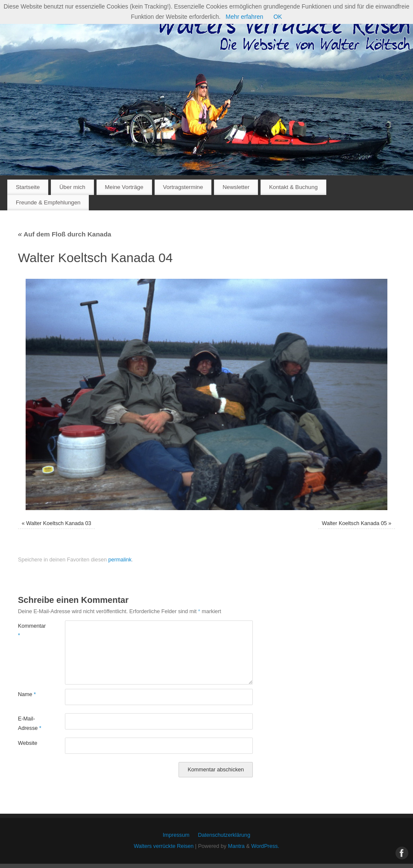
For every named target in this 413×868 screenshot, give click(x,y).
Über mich (72, 187)
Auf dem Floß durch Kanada (64, 234)
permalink (120, 560)
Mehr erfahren (244, 17)
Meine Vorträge (124, 187)
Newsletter (236, 187)
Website (28, 743)
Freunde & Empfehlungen (48, 202)
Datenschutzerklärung (224, 835)
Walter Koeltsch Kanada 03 (59, 523)
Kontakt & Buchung (293, 187)
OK (278, 17)
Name (27, 694)
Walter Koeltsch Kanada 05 (354, 523)
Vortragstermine (183, 187)
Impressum (176, 835)
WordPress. (265, 846)
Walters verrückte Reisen (164, 846)
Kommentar (30, 630)
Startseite (28, 187)
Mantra (236, 846)
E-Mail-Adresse (30, 723)
